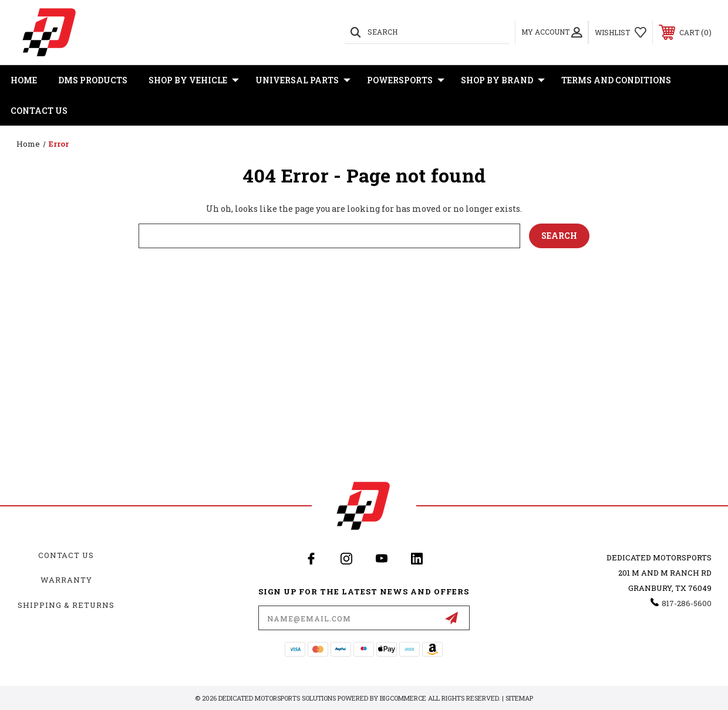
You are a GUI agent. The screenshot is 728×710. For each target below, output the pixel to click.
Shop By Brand (503, 80)
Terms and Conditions (616, 80)
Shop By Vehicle (194, 80)
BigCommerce (403, 698)
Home (24, 80)
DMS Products (93, 80)
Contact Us (39, 111)
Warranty (66, 580)
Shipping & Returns (66, 605)
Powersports (406, 80)
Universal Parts (303, 80)
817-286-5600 (687, 603)
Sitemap (519, 698)
